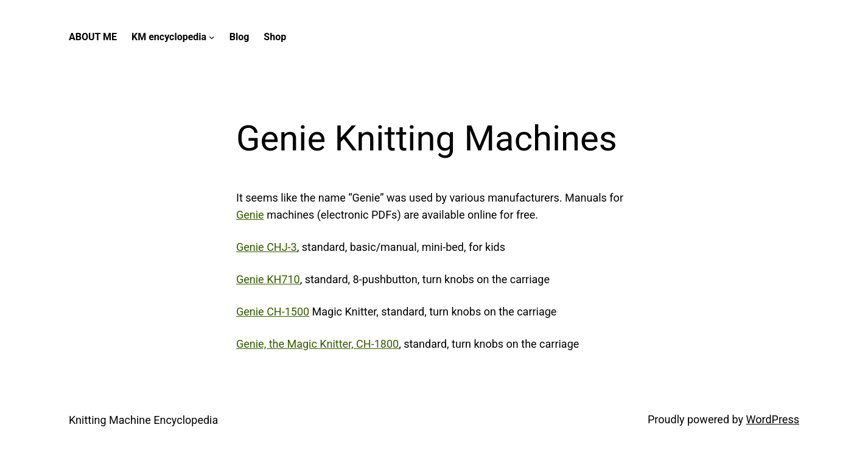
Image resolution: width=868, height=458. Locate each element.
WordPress (773, 419)
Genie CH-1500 (273, 312)
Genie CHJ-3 (267, 247)
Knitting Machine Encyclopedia (143, 420)
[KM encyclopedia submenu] (212, 37)
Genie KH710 (268, 279)
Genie (250, 215)
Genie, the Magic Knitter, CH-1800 (317, 344)
